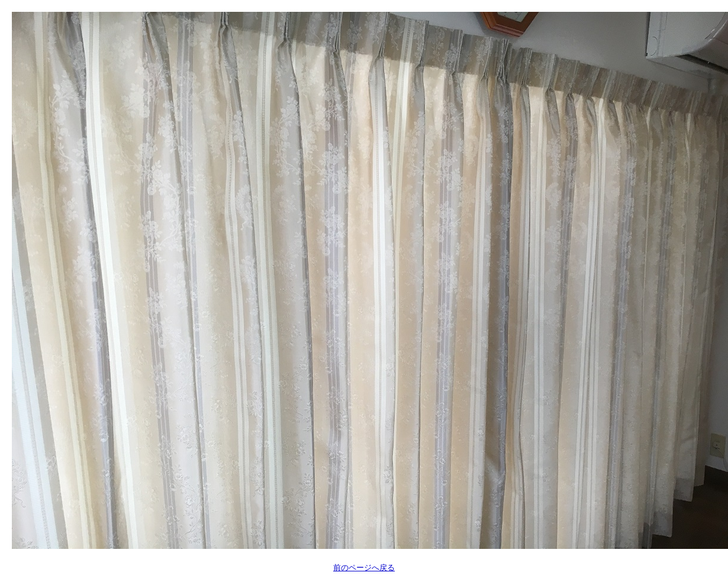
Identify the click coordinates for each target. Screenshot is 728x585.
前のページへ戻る (364, 568)
